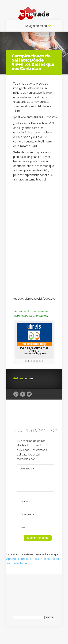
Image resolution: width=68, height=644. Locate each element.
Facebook (23, 394)
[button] (26, 361)
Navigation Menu (36, 26)
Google (16, 394)
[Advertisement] (34, 596)
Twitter (29, 394)
